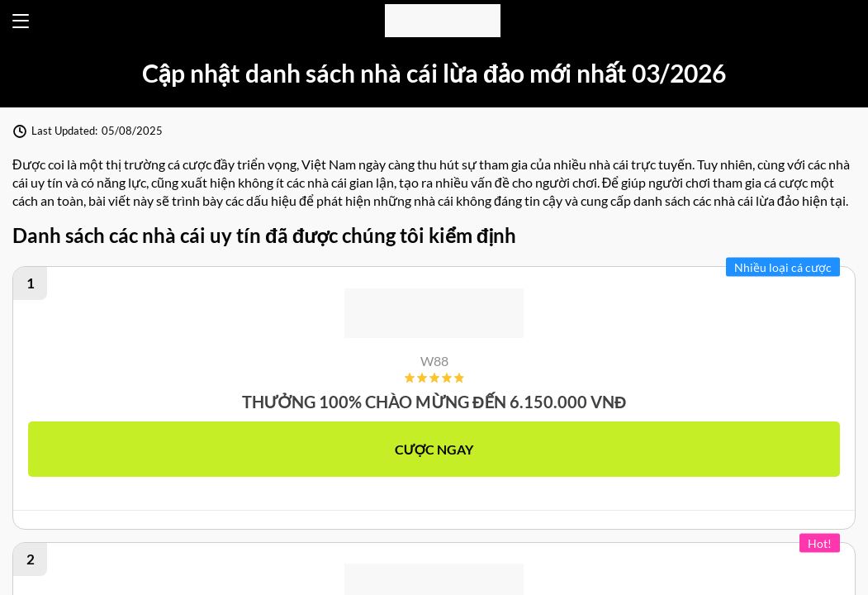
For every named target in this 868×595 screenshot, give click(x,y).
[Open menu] (21, 21)
